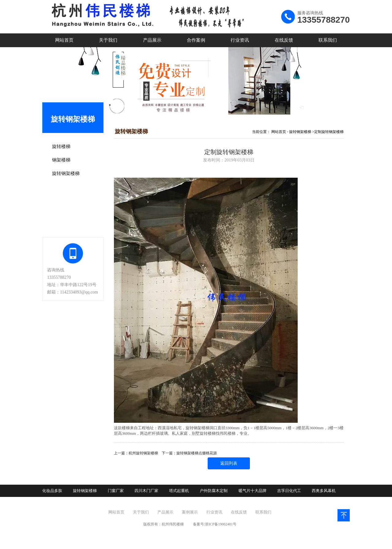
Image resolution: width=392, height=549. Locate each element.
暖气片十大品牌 (253, 491)
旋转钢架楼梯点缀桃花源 (197, 453)
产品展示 (152, 40)
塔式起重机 (179, 491)
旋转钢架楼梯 (300, 132)
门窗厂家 (116, 491)
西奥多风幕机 (324, 491)
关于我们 (108, 40)
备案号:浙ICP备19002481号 (215, 524)
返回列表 (229, 463)
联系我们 (328, 40)
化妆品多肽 (52, 491)
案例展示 (190, 512)
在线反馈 (284, 40)
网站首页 (64, 40)
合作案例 (196, 40)
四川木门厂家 (146, 491)
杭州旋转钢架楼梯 (143, 453)
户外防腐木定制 (214, 491)
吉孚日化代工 (289, 491)
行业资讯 (240, 40)
